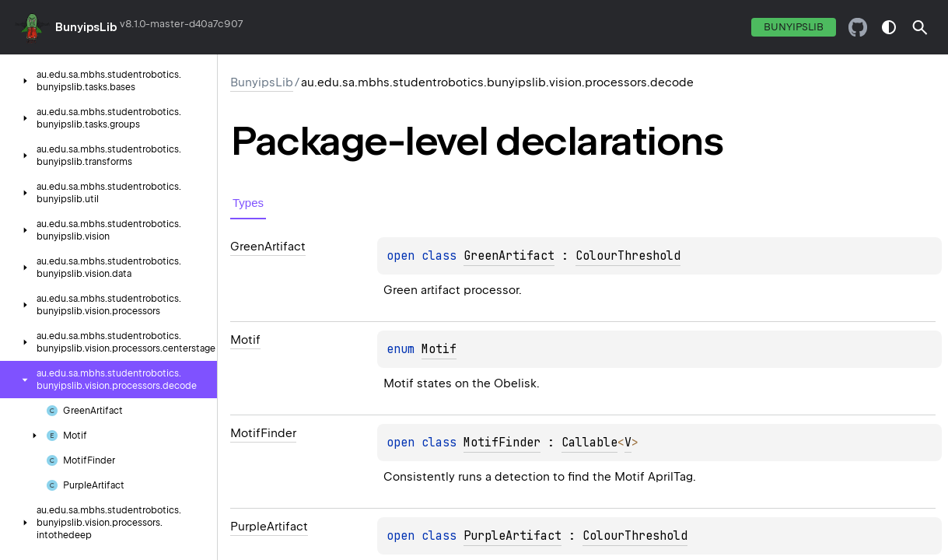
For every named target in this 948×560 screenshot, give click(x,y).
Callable (589, 443)
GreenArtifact (509, 256)
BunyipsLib (86, 27)
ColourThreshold (628, 256)
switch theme (889, 27)
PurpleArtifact (512, 536)
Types (248, 203)
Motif (439, 349)
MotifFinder (502, 443)
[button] (920, 27)
